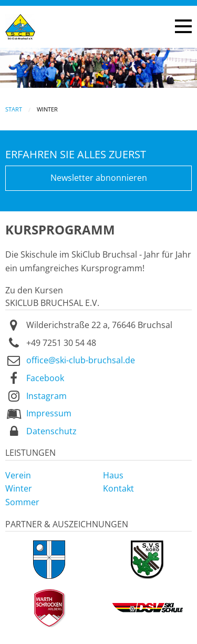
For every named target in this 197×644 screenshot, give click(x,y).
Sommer (22, 502)
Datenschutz (51, 431)
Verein (18, 475)
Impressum (49, 413)
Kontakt (118, 488)
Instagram (46, 396)
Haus (113, 475)
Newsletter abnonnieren (99, 178)
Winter (19, 488)
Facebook (45, 378)
